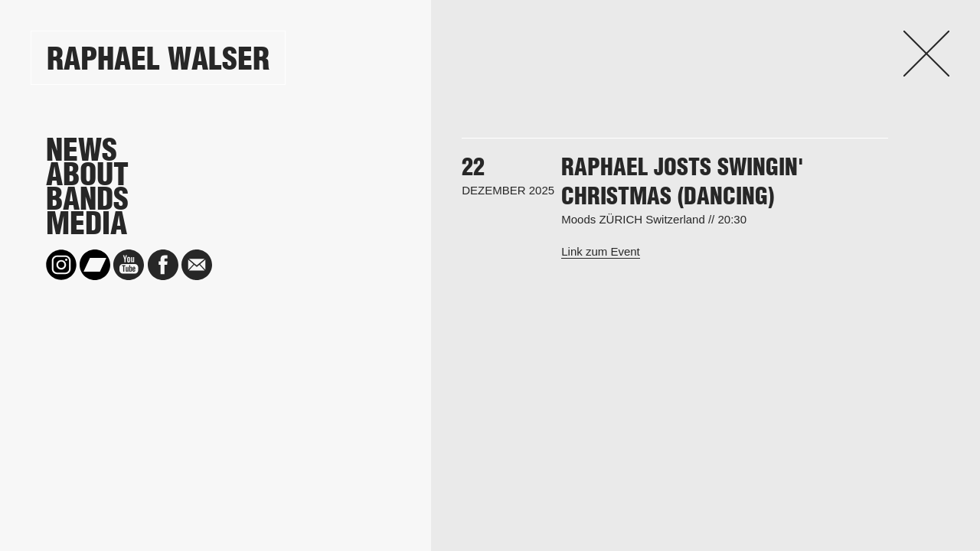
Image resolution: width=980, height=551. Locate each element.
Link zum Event (601, 251)
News (82, 150)
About (87, 174)
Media (87, 223)
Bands (87, 199)
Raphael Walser (158, 59)
